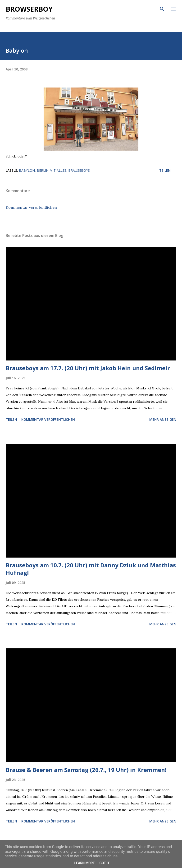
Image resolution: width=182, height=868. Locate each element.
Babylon (27, 170)
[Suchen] (162, 9)
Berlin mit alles (52, 170)
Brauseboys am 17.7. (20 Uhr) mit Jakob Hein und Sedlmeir (88, 368)
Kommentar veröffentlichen (31, 207)
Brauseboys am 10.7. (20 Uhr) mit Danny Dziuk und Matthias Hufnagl (91, 569)
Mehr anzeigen (163, 419)
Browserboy (29, 9)
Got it (104, 863)
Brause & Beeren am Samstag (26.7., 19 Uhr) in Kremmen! (86, 770)
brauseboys (79, 170)
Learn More (84, 863)
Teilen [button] (165, 170)
